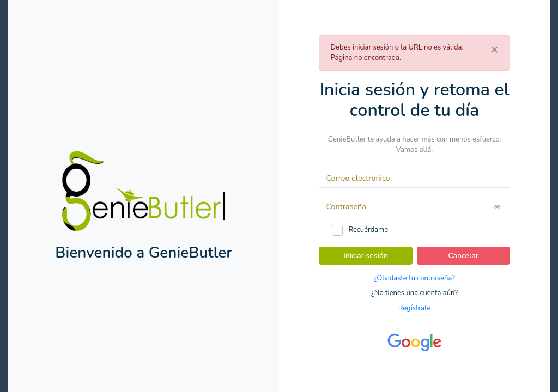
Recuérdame (368, 230)
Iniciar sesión (366, 256)
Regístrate (415, 308)
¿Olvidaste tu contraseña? (414, 278)
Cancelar (463, 256)
